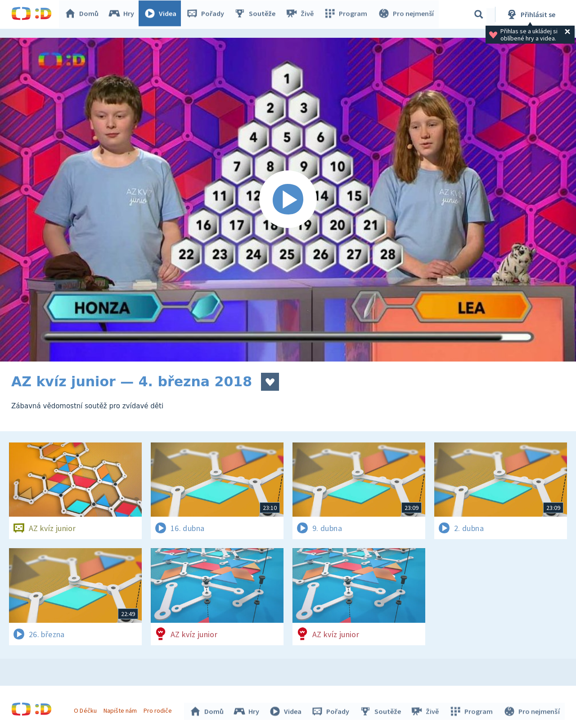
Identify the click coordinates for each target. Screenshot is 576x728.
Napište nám (121, 709)
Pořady (207, 14)
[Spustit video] (288, 200)
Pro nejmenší (406, 14)
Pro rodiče (159, 709)
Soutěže (257, 14)
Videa (162, 14)
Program (347, 14)
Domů (84, 14)
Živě (301, 14)
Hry (124, 14)
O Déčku (86, 709)
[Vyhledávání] (479, 14)
